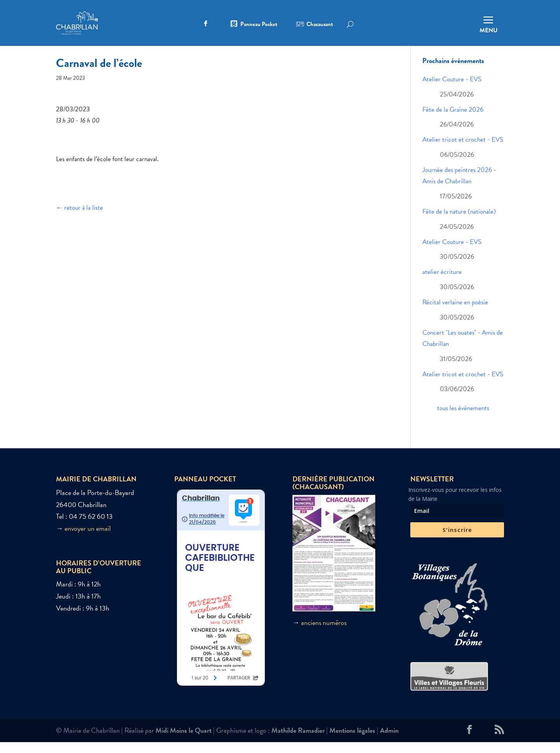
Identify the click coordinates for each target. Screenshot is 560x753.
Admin (389, 741)
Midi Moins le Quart (184, 741)
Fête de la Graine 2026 (453, 120)
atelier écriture (442, 283)
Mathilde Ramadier (298, 741)
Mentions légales (352, 741)
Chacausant (320, 25)
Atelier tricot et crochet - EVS (463, 151)
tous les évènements (463, 419)
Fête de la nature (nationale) (459, 223)
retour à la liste (84, 219)
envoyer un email (88, 540)
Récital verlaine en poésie (455, 313)
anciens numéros (324, 633)
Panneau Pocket (259, 25)
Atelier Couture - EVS (452, 90)
